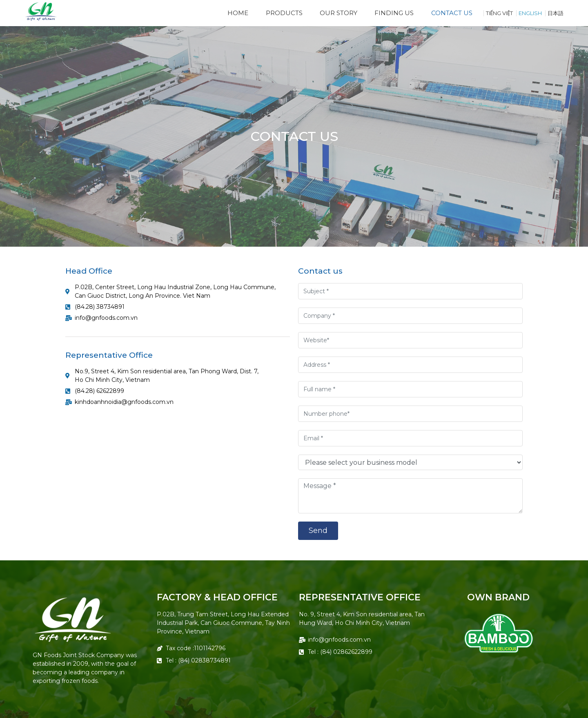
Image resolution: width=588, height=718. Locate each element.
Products (284, 13)
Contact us (452, 13)
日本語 (556, 13)
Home (238, 13)
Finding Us (394, 13)
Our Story (339, 13)
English (530, 13)
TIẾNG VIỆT (499, 13)
